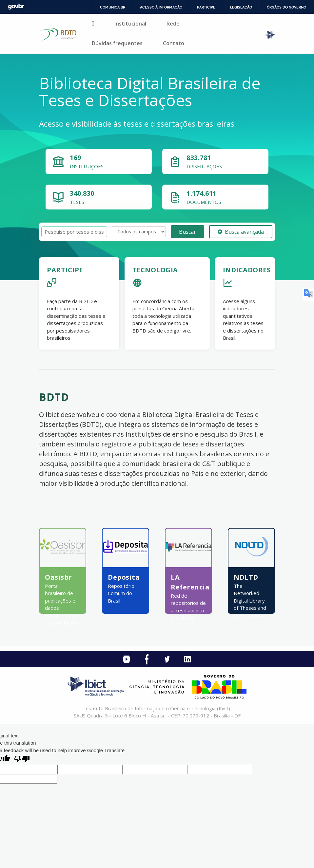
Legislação (241, 7)
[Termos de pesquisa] (74, 232)
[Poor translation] (22, 759)
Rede (173, 24)
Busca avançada (241, 232)
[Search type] (139, 232)
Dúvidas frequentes (117, 43)
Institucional (130, 24)
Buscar (187, 232)
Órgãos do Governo (286, 7)
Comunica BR (113, 7)
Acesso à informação (161, 7)
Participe (206, 7)
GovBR (16, 7)
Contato (174, 43)
